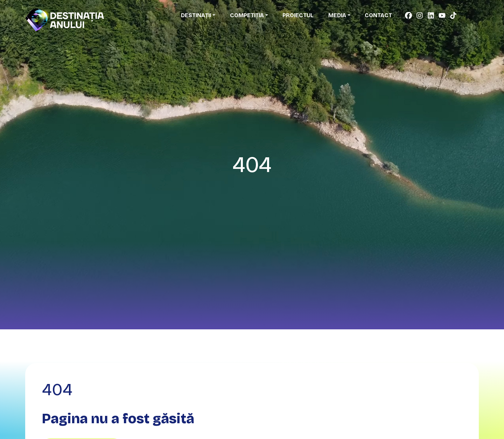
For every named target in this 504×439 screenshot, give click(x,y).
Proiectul (298, 15)
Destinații (196, 15)
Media (337, 15)
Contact (378, 15)
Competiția (247, 15)
